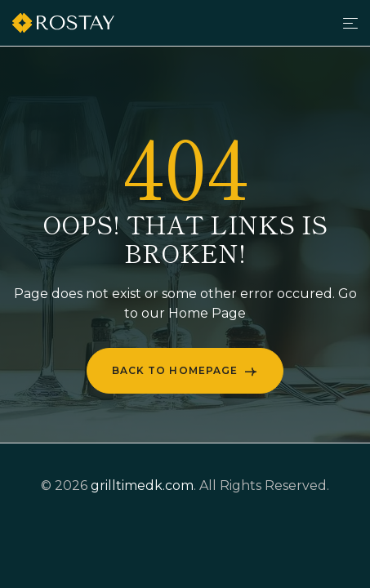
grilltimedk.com (142, 486)
